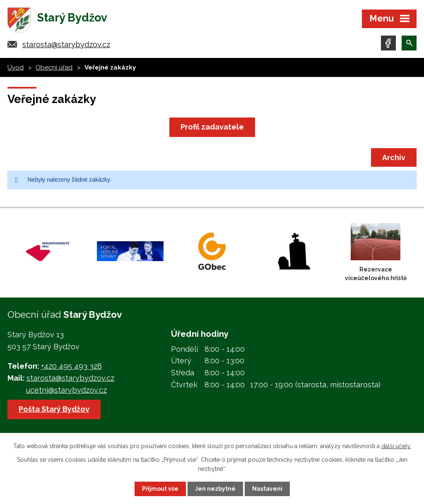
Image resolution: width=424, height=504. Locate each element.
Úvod (16, 67)
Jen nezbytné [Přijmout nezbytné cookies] (215, 489)
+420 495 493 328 (71, 366)
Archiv (394, 157)
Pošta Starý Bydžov (54, 409)
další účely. (396, 446)
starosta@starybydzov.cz (66, 44)
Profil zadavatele (212, 127)
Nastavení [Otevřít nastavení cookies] (267, 489)
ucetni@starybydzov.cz (66, 390)
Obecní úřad (54, 67)
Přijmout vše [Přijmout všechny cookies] (160, 489)
